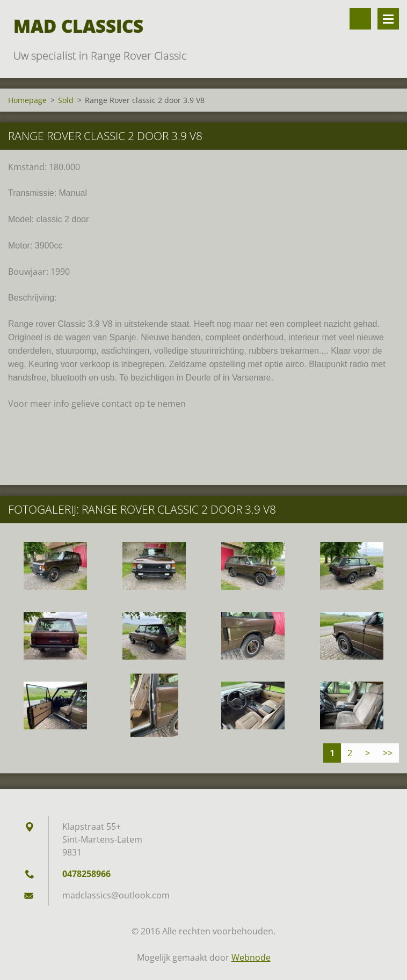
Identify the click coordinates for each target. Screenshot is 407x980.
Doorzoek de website (360, 19)
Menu (388, 19)
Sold (66, 100)
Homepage (27, 100)
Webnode (251, 957)
